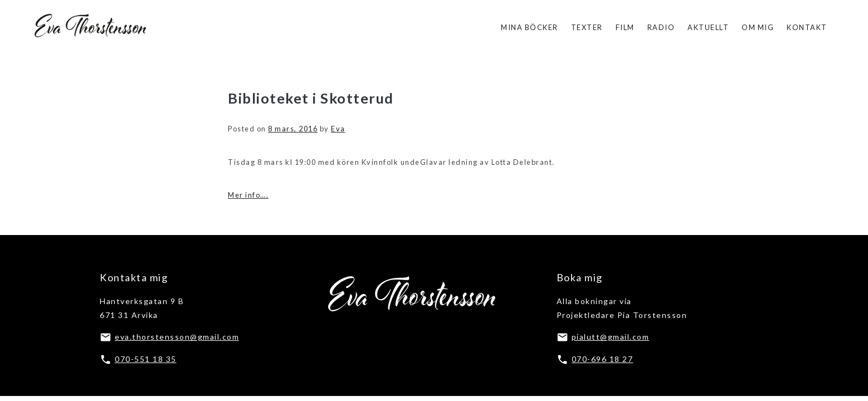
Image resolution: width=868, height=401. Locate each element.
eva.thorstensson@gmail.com (177, 337)
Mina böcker (530, 27)
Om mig (758, 27)
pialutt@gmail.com (611, 337)
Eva (338, 129)
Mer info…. (248, 195)
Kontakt (807, 27)
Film (625, 27)
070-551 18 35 (146, 359)
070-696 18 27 (603, 359)
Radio (661, 27)
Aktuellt (708, 27)
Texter (587, 27)
